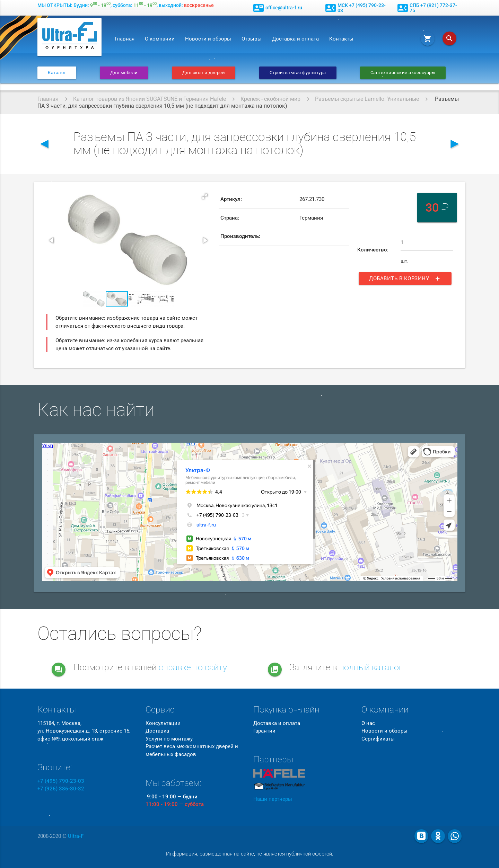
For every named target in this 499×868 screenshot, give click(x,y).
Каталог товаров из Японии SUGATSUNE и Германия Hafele (150, 99)
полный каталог (371, 667)
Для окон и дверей (204, 73)
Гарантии (264, 731)
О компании (160, 39)
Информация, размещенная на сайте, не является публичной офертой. (250, 854)
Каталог (57, 73)
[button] (205, 196)
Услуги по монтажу (169, 739)
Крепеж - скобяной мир (270, 99)
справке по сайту (193, 667)
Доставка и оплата (295, 39)
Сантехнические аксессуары (403, 73)
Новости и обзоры (208, 39)
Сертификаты (378, 739)
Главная (125, 39)
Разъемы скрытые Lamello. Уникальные (367, 99)
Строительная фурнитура (298, 73)
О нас (368, 723)
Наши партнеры (273, 799)
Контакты (341, 39)
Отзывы (252, 39)
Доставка (157, 731)
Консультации (163, 723)
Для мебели (124, 73)
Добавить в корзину (405, 278)
